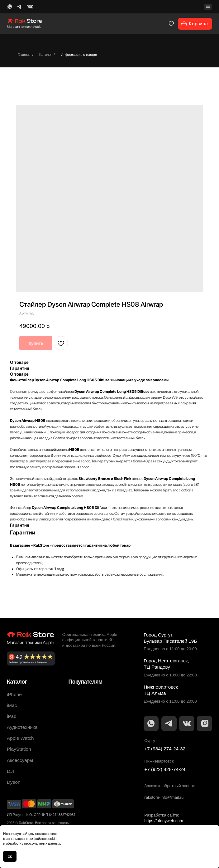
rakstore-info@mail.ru (164, 797)
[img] (10, 7)
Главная (24, 55)
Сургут (151, 741)
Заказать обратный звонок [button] (169, 786)
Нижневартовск (159, 761)
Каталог (46, 55)
